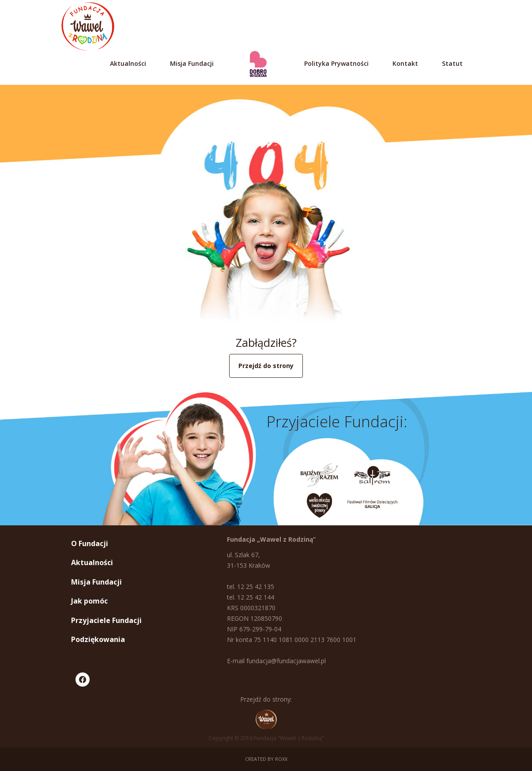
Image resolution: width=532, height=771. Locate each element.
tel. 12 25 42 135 (251, 587)
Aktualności (128, 63)
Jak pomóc (89, 601)
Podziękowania (98, 639)
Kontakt (405, 63)
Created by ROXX (266, 759)
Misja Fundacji (192, 63)
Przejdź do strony (266, 366)
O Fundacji (90, 543)
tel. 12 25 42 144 (251, 597)
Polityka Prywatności (336, 63)
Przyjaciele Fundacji (106, 620)
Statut (452, 63)
